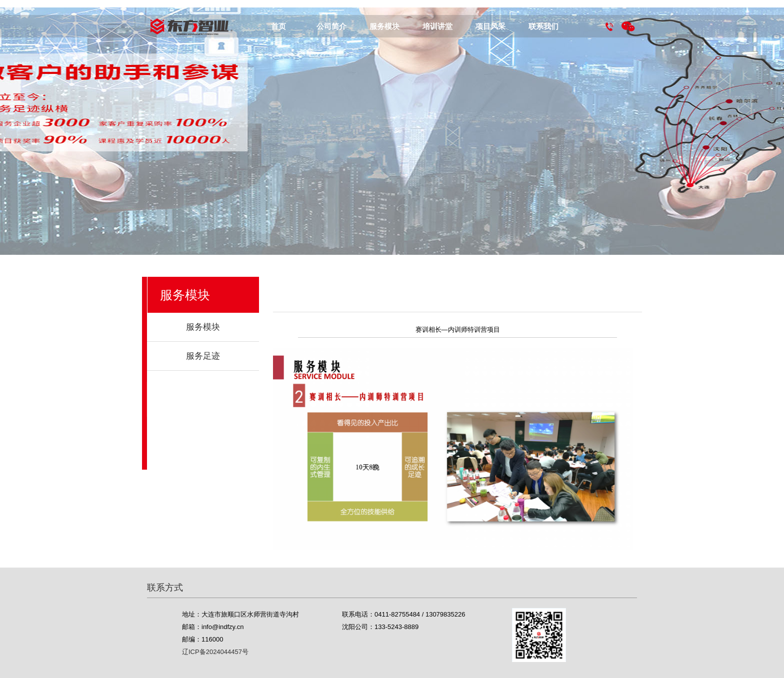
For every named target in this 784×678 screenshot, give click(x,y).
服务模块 (384, 26)
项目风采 (490, 26)
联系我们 (543, 26)
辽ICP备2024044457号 (215, 652)
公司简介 (331, 26)
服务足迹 (203, 356)
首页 (278, 26)
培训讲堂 (437, 26)
